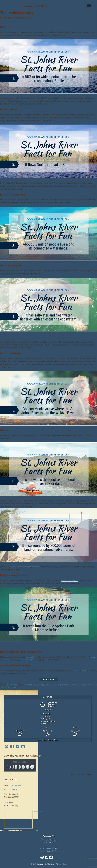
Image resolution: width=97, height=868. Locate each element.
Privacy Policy (61, 864)
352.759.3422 (51, 840)
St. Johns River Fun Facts (15, 18)
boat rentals (30, 657)
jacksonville (65, 685)
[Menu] (89, 5)
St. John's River (13, 685)
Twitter (84, 671)
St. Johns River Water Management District (24, 567)
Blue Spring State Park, (70, 580)
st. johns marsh (75, 685)
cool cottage (91, 657)
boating (36, 685)
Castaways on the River (26, 660)
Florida (47, 685)
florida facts (55, 685)
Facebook (75, 671)
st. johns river (86, 685)
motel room (7, 660)
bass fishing (28, 685)
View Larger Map (38, 811)
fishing (42, 685)
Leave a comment (11, 687)
